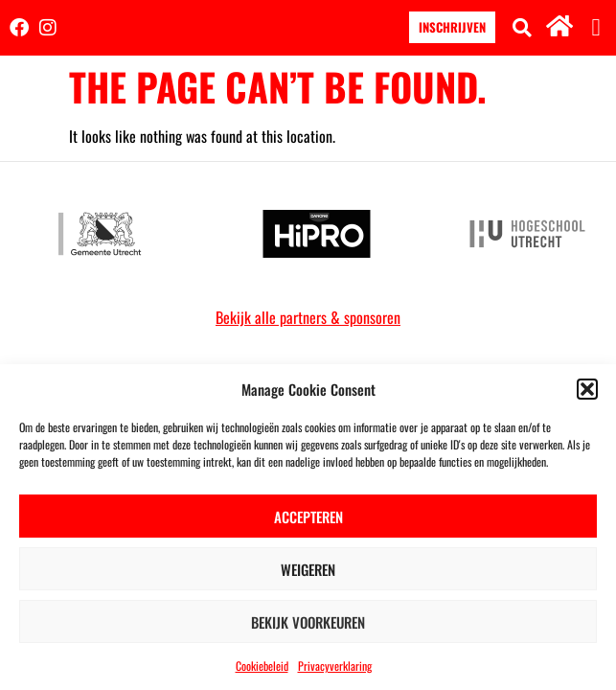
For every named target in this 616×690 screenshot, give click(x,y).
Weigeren (308, 569)
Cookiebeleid (262, 666)
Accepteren (308, 517)
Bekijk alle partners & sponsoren (308, 317)
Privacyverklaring (335, 666)
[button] (587, 389)
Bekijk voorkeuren (308, 622)
